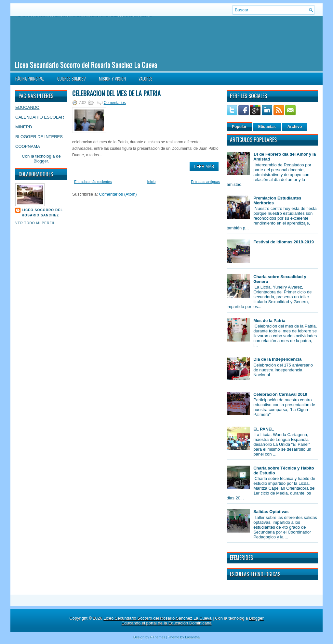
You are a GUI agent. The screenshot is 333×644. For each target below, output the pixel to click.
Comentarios (115, 103)
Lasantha (192, 637)
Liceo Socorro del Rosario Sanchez (42, 213)
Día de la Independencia (277, 359)
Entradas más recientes (93, 182)
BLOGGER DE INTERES (39, 137)
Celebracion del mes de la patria (116, 93)
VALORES (146, 79)
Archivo (295, 127)
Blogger (41, 161)
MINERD (24, 127)
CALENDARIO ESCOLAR (40, 117)
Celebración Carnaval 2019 (280, 394)
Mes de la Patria (269, 321)
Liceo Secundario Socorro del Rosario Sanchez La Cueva (86, 64)
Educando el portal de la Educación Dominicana (167, 623)
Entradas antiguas (205, 182)
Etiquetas (267, 127)
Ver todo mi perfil (35, 223)
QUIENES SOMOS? (72, 79)
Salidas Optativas (271, 512)
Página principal (30, 79)
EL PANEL (264, 429)
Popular (239, 127)
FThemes (158, 637)
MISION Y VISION (112, 79)
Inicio (152, 182)
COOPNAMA (28, 146)
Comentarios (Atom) (118, 194)
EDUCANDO (27, 107)
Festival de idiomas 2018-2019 (284, 242)
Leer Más (204, 167)
